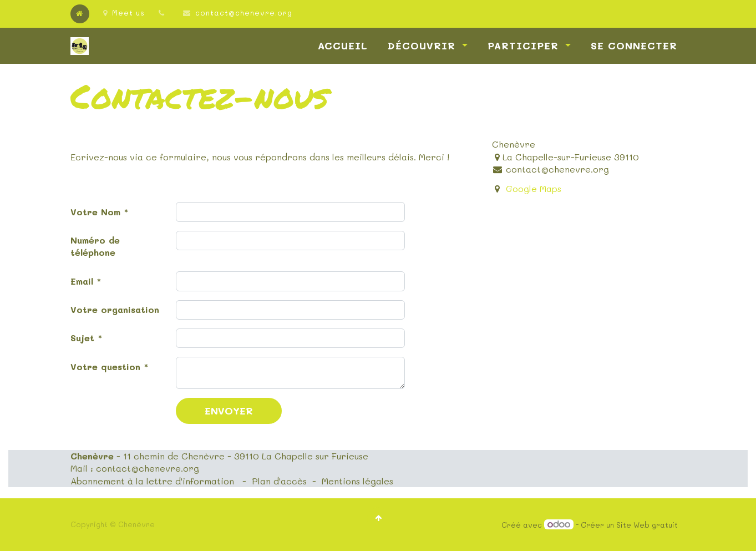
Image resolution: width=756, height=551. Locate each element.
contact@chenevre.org (244, 12)
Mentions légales (357, 481)
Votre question (105, 367)
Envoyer (229, 411)
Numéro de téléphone (95, 246)
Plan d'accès (279, 481)
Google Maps (534, 188)
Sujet (82, 338)
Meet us (124, 12)
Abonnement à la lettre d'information (152, 481)
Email (82, 281)
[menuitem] (343, 46)
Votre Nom (95, 212)
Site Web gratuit (647, 525)
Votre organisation (115, 309)
